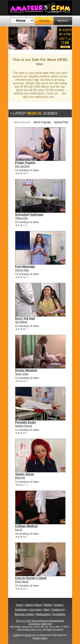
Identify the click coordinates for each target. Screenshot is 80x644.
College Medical (26, 526)
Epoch (28, 635)
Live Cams (35, 610)
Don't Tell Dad (25, 318)
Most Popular (42, 122)
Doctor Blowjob (26, 370)
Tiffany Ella (21, 218)
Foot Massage (25, 266)
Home (20, 605)
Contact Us (57, 610)
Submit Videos (33, 605)
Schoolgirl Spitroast (29, 215)
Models (48, 605)
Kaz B (19, 530)
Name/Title (61, 122)
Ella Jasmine (22, 166)
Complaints (59, 614)
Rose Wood (22, 582)
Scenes (58, 605)
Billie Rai (20, 478)
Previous (15, 38)
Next (65, 38)
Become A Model (24, 614)
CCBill (16, 635)
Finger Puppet (25, 163)
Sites (46, 610)
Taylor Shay (22, 374)
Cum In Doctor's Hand (31, 578)
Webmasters (43, 614)
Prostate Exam (25, 422)
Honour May (22, 270)
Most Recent (22, 122)
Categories (21, 610)
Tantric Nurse (25, 474)
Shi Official (21, 322)
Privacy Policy (40, 638)
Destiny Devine (24, 426)
